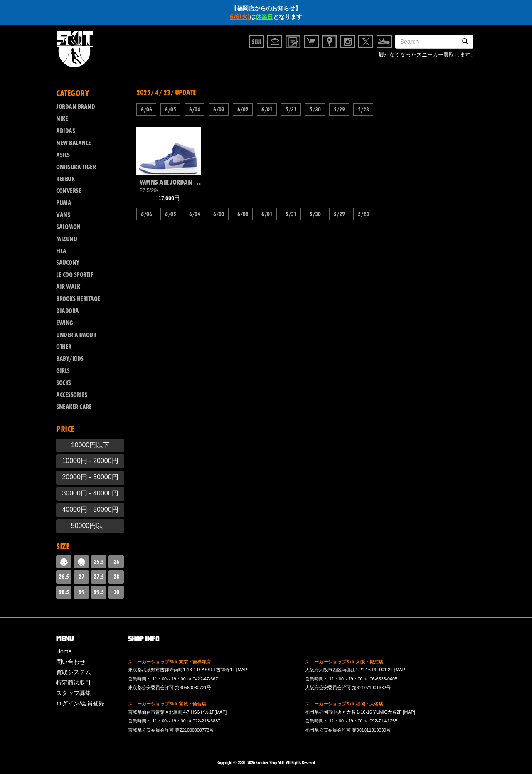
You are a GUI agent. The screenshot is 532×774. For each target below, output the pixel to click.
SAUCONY (68, 263)
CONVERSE (69, 191)
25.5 (99, 562)
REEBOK (65, 179)
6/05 (170, 109)
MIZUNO (66, 239)
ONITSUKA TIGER (76, 167)
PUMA (64, 203)
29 (81, 592)
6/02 (243, 109)
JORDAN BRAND (75, 107)
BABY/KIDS (70, 359)
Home (64, 651)
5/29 (339, 109)
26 (116, 562)
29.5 (99, 592)
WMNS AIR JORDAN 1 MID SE (170, 182)
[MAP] (243, 670)
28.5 (64, 592)
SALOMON (68, 227)
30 (116, 592)
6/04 (195, 109)
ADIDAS (65, 131)
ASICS (63, 155)
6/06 (146, 109)
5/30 (315, 109)
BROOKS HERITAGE (78, 299)
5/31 (291, 109)
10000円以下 (90, 445)
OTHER (64, 347)
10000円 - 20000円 (90, 461)
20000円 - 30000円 (90, 477)
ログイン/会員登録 (80, 703)
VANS (63, 215)
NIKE (62, 119)
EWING (65, 323)
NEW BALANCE (74, 143)
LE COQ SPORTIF (74, 275)
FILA (61, 251)
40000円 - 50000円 (90, 509)
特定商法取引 (74, 683)
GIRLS (63, 371)
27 (81, 577)
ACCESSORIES (72, 395)
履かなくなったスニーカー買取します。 (427, 55)
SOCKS (64, 383)
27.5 (99, 577)
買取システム (74, 672)
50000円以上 (90, 526)
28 (116, 577)
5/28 (363, 109)
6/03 (219, 109)
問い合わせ (71, 662)
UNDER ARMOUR (76, 335)
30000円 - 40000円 (90, 493)
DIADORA (68, 311)
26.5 (64, 577)
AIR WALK (68, 287)
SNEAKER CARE (74, 407)
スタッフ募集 (74, 693)
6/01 (267, 109)
